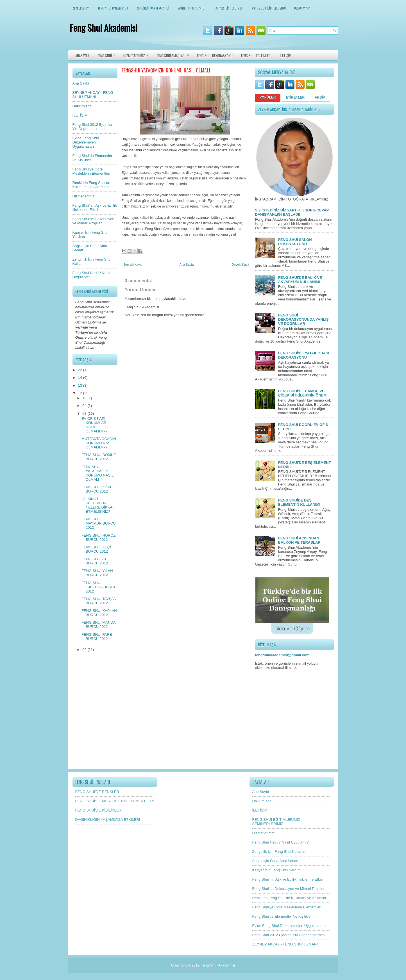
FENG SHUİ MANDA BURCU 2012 (98, 625)
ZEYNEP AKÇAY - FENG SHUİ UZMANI (93, 95)
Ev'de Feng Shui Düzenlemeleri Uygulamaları (86, 142)
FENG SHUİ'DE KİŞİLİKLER (98, 810)
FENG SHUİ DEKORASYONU (215, 56)
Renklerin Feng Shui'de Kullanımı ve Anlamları (91, 185)
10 (85, 398)
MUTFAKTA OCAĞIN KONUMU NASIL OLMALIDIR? (99, 443)
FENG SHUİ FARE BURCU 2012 (97, 637)
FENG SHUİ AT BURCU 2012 (95, 561)
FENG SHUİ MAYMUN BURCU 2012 (99, 523)
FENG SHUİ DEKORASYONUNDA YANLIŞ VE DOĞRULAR (303, 319)
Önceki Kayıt (240, 265)
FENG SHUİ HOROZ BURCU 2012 (98, 537)
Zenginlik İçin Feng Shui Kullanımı (280, 852)
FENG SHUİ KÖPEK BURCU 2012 (98, 489)
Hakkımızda (82, 106)
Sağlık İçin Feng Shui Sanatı (275, 861)
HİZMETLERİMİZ (138, 54)
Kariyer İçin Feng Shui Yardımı (277, 870)
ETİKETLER (295, 97)
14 (81, 378)
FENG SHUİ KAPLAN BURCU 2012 (99, 613)
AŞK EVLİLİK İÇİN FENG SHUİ (269, 8)
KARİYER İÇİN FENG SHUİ (229, 8)
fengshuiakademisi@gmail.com (282, 655)
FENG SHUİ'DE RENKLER (97, 792)
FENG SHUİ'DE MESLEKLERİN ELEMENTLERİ (115, 801)
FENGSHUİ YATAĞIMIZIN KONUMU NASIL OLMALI (97, 473)
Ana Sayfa (81, 83)
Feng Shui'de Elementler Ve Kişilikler (282, 916)
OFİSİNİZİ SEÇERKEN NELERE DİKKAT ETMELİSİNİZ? (98, 505)
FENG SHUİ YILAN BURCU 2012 (97, 573)
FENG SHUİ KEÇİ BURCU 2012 (96, 549)
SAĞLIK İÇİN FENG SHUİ (191, 8)
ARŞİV (320, 97)
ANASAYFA (82, 56)
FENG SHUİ (108, 54)
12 (81, 393)
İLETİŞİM (286, 56)
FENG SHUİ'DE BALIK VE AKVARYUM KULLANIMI (300, 280)
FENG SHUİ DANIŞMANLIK (113, 8)
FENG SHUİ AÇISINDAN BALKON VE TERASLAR (299, 540)
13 (81, 385)
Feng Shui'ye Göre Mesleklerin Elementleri (91, 171)
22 (81, 370)
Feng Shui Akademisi (104, 28)
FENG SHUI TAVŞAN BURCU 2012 (99, 601)
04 (85, 406)
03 (85, 413)
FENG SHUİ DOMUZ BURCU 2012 (99, 457)
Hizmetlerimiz (83, 196)
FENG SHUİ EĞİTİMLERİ (256, 56)
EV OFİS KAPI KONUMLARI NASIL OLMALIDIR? (94, 425)
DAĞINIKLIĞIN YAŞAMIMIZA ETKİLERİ (108, 820)
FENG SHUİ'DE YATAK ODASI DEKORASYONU (304, 355)
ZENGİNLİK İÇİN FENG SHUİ (153, 8)
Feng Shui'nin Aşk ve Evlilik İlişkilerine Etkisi (95, 208)
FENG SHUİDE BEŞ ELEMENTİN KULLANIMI (299, 502)
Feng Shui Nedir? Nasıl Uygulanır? (281, 842)
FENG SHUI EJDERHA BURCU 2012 (99, 587)
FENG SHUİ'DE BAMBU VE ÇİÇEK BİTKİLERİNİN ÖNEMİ (303, 393)
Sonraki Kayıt (132, 265)
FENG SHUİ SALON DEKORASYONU (295, 242)
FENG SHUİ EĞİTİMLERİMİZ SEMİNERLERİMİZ (276, 822)
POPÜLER (268, 97)
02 (85, 650)
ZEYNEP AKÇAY (81, 8)
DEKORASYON (302, 8)
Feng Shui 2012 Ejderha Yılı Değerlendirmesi (92, 127)
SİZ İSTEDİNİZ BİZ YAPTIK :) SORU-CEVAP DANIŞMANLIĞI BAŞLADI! (292, 212)
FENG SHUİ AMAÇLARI (175, 54)
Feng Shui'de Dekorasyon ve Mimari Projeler (93, 221)
